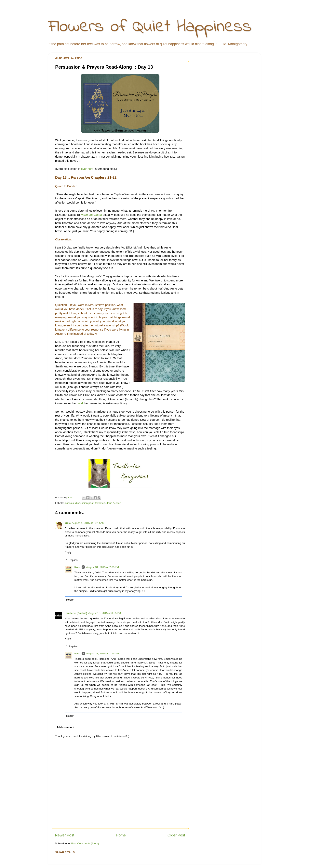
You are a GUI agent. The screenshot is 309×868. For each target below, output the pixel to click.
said (80, 403)
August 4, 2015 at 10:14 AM (88, 523)
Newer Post (65, 835)
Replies (73, 560)
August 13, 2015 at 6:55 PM (105, 613)
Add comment (65, 727)
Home (121, 835)
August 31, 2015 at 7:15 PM (103, 654)
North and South (91, 215)
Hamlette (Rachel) (76, 613)
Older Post (176, 835)
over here (87, 169)
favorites (100, 503)
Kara (77, 567)
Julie (68, 523)
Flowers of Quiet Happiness (150, 27)
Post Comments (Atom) (85, 843)
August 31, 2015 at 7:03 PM (103, 567)
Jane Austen (114, 503)
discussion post (84, 503)
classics (69, 503)
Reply (68, 552)
